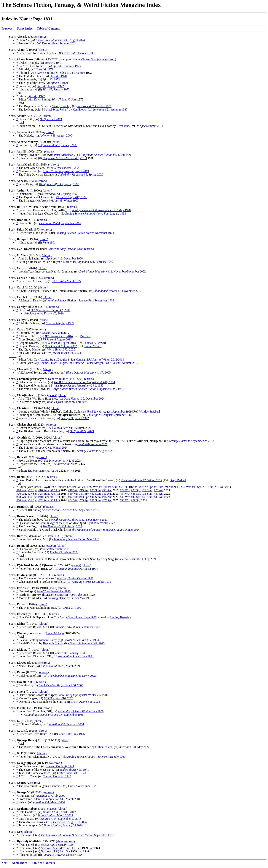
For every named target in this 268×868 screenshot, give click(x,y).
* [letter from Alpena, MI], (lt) (35, 539)
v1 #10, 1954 (84, 382)
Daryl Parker (177, 480)
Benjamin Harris (53, 643)
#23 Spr (136, 490)
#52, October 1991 (94, 106)
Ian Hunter (78, 360)
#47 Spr (136, 497)
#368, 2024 (67, 353)
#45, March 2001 (64, 799)
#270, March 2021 (60, 666)
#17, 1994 (81, 640)
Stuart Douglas (58, 360)
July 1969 (96, 757)
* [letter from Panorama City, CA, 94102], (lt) (44, 210)
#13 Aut (220, 487)
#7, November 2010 (118, 291)
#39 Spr (32, 497)
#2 (68, 461)
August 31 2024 (69, 822)
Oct (68, 851)
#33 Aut (107, 494)
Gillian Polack (104, 747)
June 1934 (76, 656)
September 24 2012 (192, 441)
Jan (91, 848)
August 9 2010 (97, 451)
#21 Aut (107, 490)
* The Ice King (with (29, 109)
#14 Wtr (21, 490)
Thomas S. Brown (94, 343)
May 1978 (101, 210)
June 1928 (82, 617)
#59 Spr (136, 500)
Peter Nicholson (64, 155)
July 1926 (72, 734)
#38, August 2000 (56, 136)
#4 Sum (113, 487)
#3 (98, 155)
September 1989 (77, 835)
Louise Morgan (95, 363)
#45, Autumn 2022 (69, 428)
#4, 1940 (57, 776)
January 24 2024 (63, 825)
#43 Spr (84, 497)
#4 (63, 464)
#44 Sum (95, 497)
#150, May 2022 (134, 747)
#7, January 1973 (56, 89)
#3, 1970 (58, 76)
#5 (77, 464)
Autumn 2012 (61, 346)
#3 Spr (103, 487)
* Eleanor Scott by (28, 640)
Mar (49, 848)
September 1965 (66, 510)
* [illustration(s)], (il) (29, 89)
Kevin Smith (44, 73)
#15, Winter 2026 (55, 549)
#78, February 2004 (66, 724)
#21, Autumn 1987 (110, 109)
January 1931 (70, 653)
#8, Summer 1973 (67, 66)
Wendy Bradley (62, 106)
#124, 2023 (82, 431)
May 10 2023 (55, 815)
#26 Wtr (21, 494)
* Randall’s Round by (30, 643)
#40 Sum (44, 497)
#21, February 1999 (96, 262)
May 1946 (76, 539)
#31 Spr (84, 494)
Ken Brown (79, 109)
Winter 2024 (51, 448)
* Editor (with (25, 99)
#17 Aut (55, 490)
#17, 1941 (71, 773)
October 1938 (79, 53)
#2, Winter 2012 (142, 480)
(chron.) (41, 37)
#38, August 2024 (60, 40)
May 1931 (70, 598)
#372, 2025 (61, 349)
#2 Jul (121, 155)
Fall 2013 (51, 119)
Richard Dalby (48, 640)
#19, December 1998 (65, 258)
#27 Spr (32, 494)
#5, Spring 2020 (80, 175)
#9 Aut (169, 487)
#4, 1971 (53, 63)
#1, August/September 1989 (109, 412)
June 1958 (81, 711)
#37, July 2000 (51, 796)
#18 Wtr (73, 490)
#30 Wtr (73, 494)
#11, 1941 (74, 770)
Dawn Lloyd (41, 487)
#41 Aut (55, 497)
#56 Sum (95, 500)
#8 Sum (80, 73)
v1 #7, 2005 (88, 373)
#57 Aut (107, 500)
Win (60, 333)
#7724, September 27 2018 (61, 819)
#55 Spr (84, 500)
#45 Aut (107, 497)
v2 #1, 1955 (77, 386)
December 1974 (85, 233)
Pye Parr (85, 336)
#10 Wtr (186, 487)
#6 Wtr (139, 487)
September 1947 (77, 627)
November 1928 (54, 591)
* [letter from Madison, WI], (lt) (36, 233)
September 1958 (54, 715)
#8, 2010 (44, 313)
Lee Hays (47, 536)
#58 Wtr (125, 500)
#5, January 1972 (50, 86)
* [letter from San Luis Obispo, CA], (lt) (41, 214)
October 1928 (75, 578)
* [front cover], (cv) (29, 835)
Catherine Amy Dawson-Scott (66, 249)
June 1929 (83, 786)
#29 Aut (55, 494)
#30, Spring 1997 (60, 194)
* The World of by (56, 747)
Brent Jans (123, 126)
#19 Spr (84, 490)
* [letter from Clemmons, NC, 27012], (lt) (42, 757)
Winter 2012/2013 (105, 360)
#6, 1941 (60, 766)
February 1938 (57, 845)
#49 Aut (159, 497)
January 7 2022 (72, 676)
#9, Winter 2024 (64, 552)
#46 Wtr (125, 497)
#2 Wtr (93, 487)
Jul (73, 848)
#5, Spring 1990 (59, 184)
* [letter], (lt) (24, 510)
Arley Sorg (107, 559)
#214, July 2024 (138, 559)
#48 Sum (147, 497)
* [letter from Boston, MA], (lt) (35, 627)
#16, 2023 (58, 698)
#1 (55, 461)
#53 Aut (55, 500)
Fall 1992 (75, 418)
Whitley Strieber (149, 412)
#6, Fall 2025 (67, 402)
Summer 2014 (149, 126)
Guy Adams (41, 360)
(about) (101, 59)
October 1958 (62, 855)
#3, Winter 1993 (60, 201)
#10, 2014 (59, 336)
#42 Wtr (73, 497)
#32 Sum (95, 494)
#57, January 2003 (58, 145)
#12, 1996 (72, 197)
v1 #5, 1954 (88, 389)
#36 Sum (147, 494)
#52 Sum (44, 500)
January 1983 (96, 214)
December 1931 (91, 582)
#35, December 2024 (84, 399)
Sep (79, 848)
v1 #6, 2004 (61, 685)
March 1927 (67, 281)
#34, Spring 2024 (62, 526)
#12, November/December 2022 (113, 271)
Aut (46, 333)
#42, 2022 (87, 643)
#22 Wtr (125, 490)
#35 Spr (136, 494)
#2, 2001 (50, 310)
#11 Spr (197, 487)
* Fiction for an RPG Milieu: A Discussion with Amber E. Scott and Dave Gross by (66, 126)
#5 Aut (123, 487)
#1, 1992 (72, 608)
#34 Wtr (125, 494)
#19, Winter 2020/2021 (84, 695)
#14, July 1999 (60, 323)
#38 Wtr (21, 497)
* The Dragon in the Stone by (34, 106)
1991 (49, 242)
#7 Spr (149, 487)
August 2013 (56, 339)
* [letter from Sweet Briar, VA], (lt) (38, 569)
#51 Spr (32, 500)
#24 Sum (147, 490)
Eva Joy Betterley (120, 617)
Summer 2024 (59, 43)
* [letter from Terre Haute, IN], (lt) (37, 734)
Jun (68, 848)
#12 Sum (208, 487)
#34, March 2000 (49, 802)
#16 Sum (44, 490)
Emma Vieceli (93, 346)
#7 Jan (67, 73)
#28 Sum (44, 494)
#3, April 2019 (66, 171)
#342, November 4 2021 (78, 520)
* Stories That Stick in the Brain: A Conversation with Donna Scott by (59, 559)
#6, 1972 (45, 69)
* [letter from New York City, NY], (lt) (40, 53)
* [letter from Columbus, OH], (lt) (37, 711)
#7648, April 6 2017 (59, 812)
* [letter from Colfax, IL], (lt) (34, 281)
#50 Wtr (21, 500)
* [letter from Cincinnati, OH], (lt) (37, 656)
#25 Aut (159, 490)
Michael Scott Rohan (55, 109)
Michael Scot (88, 59)
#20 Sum (95, 490)
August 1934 (78, 569)
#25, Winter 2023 (101, 523)
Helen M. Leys (55, 633)
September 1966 (81, 300)
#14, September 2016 (60, 223)
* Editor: (22, 96)
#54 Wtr (73, 500)
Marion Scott (53, 595)
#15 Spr (32, 490)
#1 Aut (66, 487)
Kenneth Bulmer (58, 379)
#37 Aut (159, 494)
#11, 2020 (66, 168)
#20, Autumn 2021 (92, 444)
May (62, 848)
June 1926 (82, 595)
